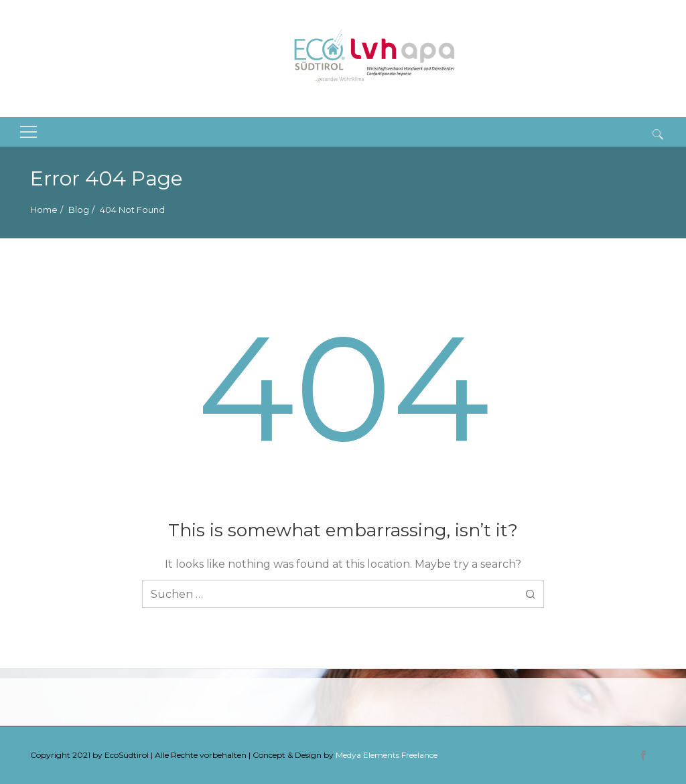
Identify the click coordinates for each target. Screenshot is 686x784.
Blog (79, 210)
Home (44, 210)
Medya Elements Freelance (387, 755)
